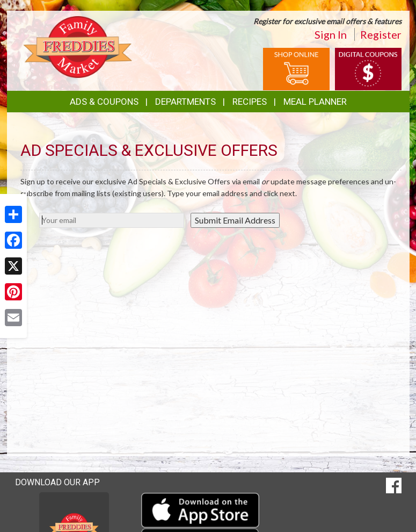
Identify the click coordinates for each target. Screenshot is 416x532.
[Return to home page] (78, 46)
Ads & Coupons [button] (104, 102)
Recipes (250, 102)
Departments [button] (185, 102)
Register (381, 34)
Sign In (331, 34)
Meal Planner (315, 102)
